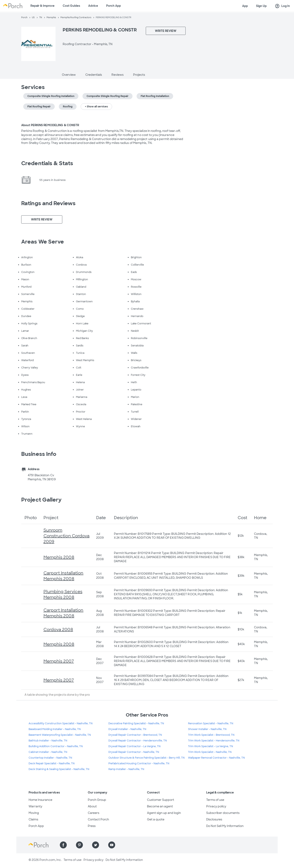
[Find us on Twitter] (96, 845)
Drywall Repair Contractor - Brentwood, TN (135, 735)
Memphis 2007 (59, 661)
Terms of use (215, 800)
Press (92, 826)
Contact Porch (98, 819)
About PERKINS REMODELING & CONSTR (50, 125)
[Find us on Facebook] (63, 845)
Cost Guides (71, 6)
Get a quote (156, 819)
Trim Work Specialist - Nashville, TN (210, 752)
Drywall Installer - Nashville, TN (127, 729)
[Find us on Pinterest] (79, 845)
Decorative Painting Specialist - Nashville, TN (136, 723)
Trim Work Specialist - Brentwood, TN (211, 735)
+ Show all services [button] (96, 107)
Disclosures (214, 819)
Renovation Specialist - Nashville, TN (211, 723)
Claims (33, 819)
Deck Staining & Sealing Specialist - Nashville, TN (59, 769)
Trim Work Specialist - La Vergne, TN (210, 746)
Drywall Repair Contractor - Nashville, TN (134, 752)
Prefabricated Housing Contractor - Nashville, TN (139, 763)
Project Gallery (41, 500)
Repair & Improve (42, 6)
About (92, 806)
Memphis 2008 (59, 557)
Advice (93, 6)
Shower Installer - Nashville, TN (207, 729)
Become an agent (160, 806)
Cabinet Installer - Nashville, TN (48, 752)
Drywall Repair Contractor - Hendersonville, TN (138, 741)
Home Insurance (40, 800)
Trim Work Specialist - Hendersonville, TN (214, 741)
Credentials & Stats (47, 163)
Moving (34, 813)
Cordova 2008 (58, 630)
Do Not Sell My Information (225, 826)
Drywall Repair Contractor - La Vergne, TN (134, 746)
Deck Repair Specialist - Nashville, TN (52, 763)
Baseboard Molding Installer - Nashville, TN (55, 729)
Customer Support (161, 800)
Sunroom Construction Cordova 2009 (67, 536)
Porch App (114, 6)
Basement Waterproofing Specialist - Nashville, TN (60, 735)
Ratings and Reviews (48, 203)
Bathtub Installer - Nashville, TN (48, 741)
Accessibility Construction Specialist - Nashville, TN (61, 723)
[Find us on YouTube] (112, 845)
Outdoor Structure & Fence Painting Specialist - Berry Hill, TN (146, 758)
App (245, 6)
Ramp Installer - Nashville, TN (126, 769)
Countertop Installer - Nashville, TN (50, 758)
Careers (94, 813)
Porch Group (97, 800)
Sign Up (261, 6)
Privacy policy (216, 806)
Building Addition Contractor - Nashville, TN (56, 746)
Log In (282, 6)
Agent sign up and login (164, 813)
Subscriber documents (223, 813)
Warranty (35, 806)
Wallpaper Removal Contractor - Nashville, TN (216, 758)
